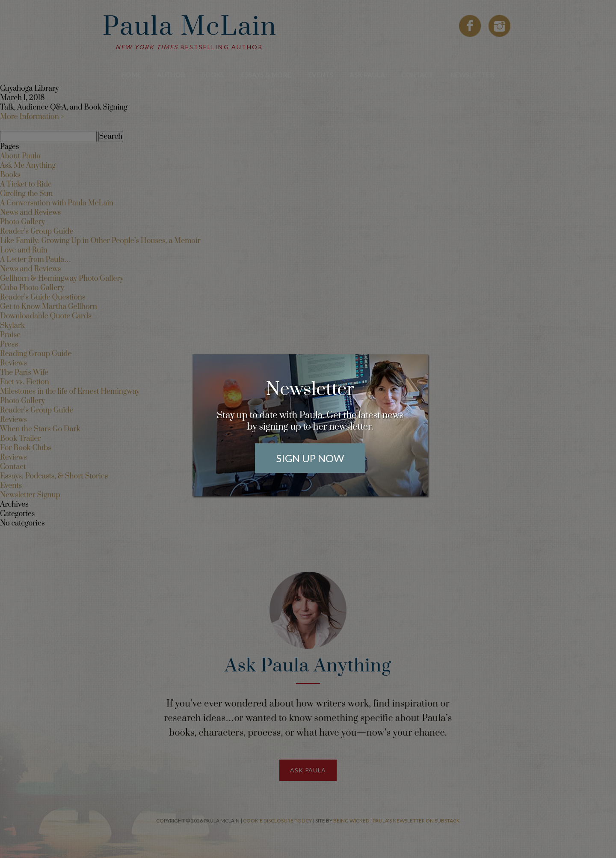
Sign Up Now (310, 458)
